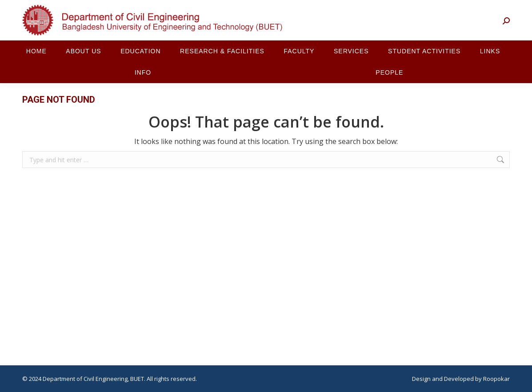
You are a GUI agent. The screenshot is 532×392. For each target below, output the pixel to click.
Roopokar (496, 379)
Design (421, 379)
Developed (459, 379)
